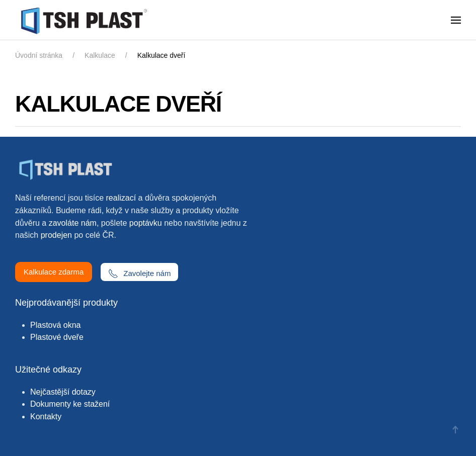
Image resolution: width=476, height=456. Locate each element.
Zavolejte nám (139, 273)
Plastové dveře (57, 337)
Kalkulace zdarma (54, 272)
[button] (456, 20)
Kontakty (46, 417)
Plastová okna (56, 325)
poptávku (146, 223)
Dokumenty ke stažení (70, 404)
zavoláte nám (73, 223)
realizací (121, 198)
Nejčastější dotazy (63, 392)
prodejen (56, 235)
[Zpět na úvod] (86, 20)
